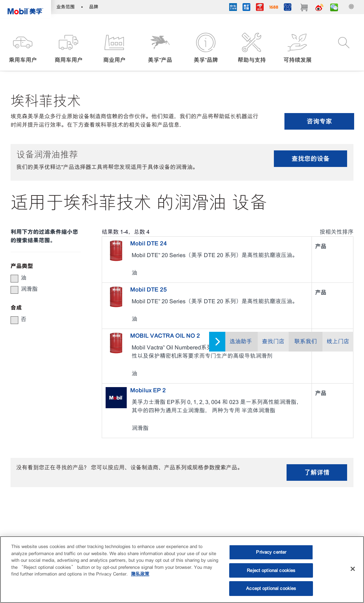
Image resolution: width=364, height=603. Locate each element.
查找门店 (273, 341)
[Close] (353, 569)
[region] (182, 570)
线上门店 (338, 341)
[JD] (260, 8)
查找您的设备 (310, 159)
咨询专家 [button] (319, 121)
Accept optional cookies (271, 588)
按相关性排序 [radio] (337, 232)
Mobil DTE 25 (149, 290)
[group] (42, 278)
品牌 (94, 7)
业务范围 (65, 7)
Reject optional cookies (271, 570)
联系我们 (306, 341)
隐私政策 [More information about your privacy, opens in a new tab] (140, 574)
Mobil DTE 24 (149, 243)
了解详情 (317, 473)
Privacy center (271, 552)
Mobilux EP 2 (148, 390)
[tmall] (246, 8)
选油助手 (241, 341)
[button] (23, 48)
